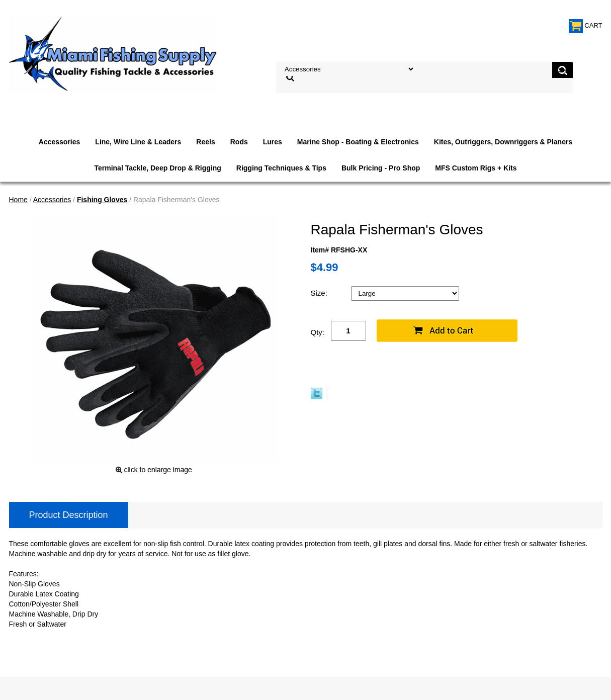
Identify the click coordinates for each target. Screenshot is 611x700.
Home (18, 200)
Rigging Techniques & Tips (281, 168)
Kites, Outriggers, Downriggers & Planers (503, 142)
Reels (205, 142)
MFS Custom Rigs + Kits (476, 168)
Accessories (60, 142)
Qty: (318, 332)
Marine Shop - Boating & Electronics (358, 142)
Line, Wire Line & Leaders (138, 142)
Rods (239, 142)
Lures (273, 142)
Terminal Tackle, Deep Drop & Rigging (157, 168)
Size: (320, 293)
